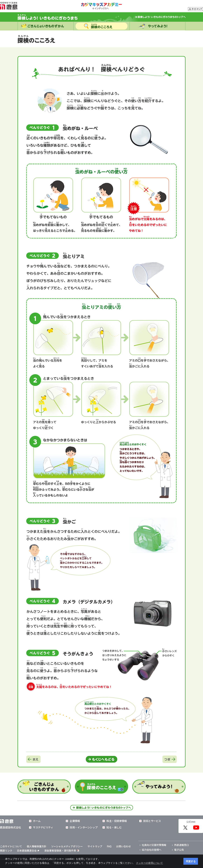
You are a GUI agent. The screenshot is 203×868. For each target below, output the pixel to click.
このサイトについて (11, 846)
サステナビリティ (43, 828)
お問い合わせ (124, 846)
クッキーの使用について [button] (149, 863)
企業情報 (75, 821)
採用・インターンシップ (84, 828)
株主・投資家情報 (117, 821)
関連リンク (6, 851)
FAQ (109, 846)
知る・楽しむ (114, 828)
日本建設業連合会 (28, 851)
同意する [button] (191, 861)
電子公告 (179, 850)
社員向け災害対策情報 (154, 845)
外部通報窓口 (181, 845)
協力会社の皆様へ (152, 850)
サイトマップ (95, 846)
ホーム (37, 821)
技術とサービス (152, 821)
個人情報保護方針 (37, 846)
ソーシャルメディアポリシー (67, 846)
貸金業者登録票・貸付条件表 (60, 851)
